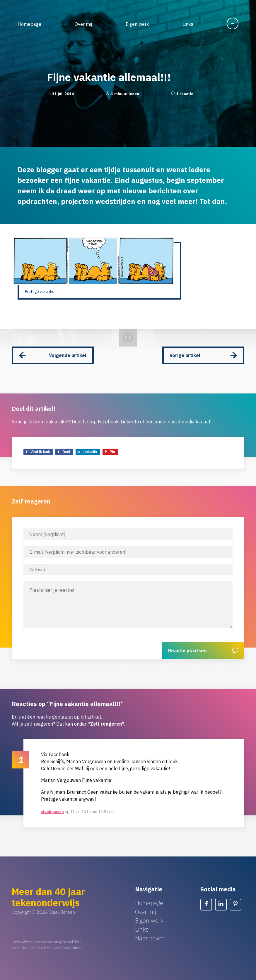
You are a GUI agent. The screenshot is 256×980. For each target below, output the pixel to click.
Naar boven (150, 938)
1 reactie (185, 94)
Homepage (29, 24)
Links (188, 24)
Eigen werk (137, 24)
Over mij (83, 24)
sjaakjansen (52, 812)
